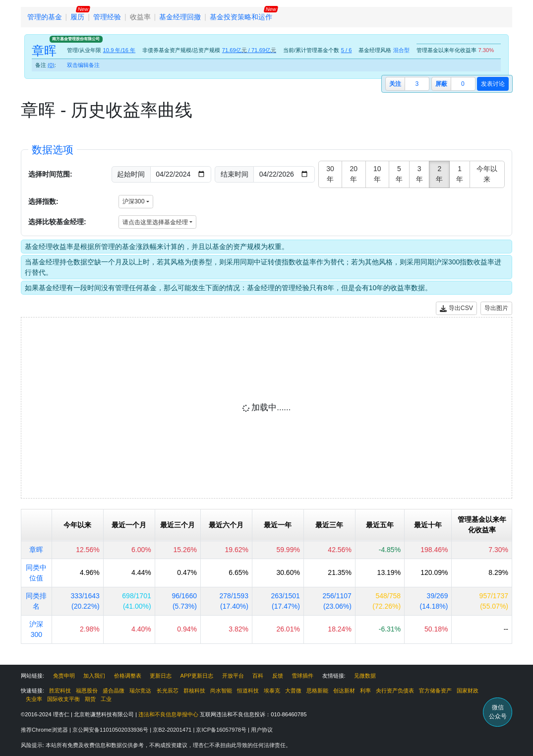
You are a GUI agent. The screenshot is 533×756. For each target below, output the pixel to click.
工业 (106, 699)
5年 (399, 174)
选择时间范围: (50, 174)
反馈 (278, 676)
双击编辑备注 (83, 65)
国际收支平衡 (63, 699)
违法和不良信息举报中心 (168, 714)
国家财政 (468, 691)
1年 (460, 174)
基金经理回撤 (180, 17)
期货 (90, 699)
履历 (77, 17)
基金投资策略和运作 (241, 17)
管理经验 (107, 17)
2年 (439, 174)
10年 (377, 174)
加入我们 (94, 676)
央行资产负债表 (395, 691)
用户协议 (262, 730)
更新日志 (161, 676)
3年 (419, 174)
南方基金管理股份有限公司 (76, 39)
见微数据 (365, 676)
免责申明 (64, 676)
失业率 (34, 699)
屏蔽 (441, 84)
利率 (365, 691)
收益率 (140, 17)
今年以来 (487, 174)
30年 (330, 174)
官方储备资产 (435, 691)
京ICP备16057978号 (222, 730)
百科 (258, 676)
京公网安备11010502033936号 (111, 730)
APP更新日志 (197, 676)
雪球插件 (302, 676)
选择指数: (43, 201)
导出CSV (456, 308)
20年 (354, 174)
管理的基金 (45, 17)
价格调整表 (128, 676)
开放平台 (233, 676)
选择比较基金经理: (57, 222)
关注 (395, 84)
